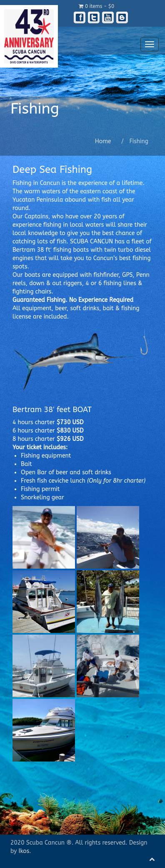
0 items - (96, 6)
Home (103, 141)
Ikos (24, 851)
